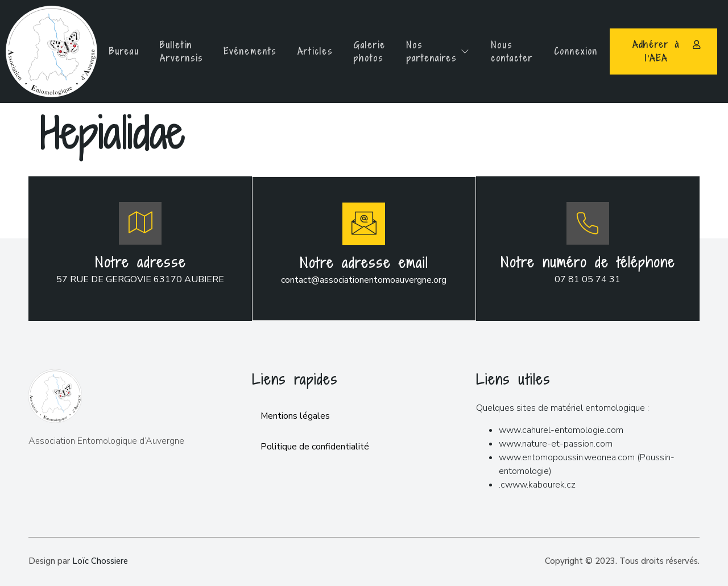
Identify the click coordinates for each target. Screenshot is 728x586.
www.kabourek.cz (540, 484)
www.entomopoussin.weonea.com (567, 456)
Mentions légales (295, 415)
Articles (314, 51)
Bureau (117, 51)
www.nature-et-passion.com (556, 443)
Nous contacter (518, 51)
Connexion (584, 51)
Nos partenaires (442, 51)
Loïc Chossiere (100, 560)
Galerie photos (371, 51)
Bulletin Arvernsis (176, 51)
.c (502, 484)
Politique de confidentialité (315, 446)
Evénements (247, 51)
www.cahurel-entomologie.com (561, 429)
